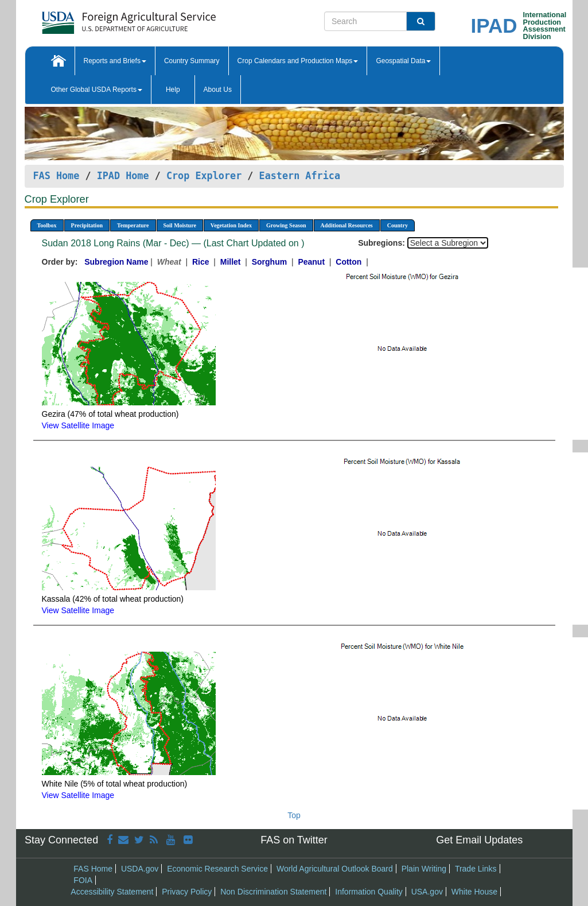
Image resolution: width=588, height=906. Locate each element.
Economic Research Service (217, 869)
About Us (218, 90)
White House (474, 892)
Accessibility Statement (112, 892)
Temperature (133, 225)
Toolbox (47, 225)
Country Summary (192, 61)
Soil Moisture (180, 225)
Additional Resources (347, 225)
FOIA (83, 880)
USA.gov (427, 892)
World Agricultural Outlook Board (335, 869)
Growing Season (286, 225)
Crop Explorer (204, 176)
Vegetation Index (231, 225)
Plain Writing (424, 869)
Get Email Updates (479, 840)
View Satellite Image (78, 425)
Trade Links (476, 869)
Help (173, 90)
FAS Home (57, 176)
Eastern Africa (300, 176)
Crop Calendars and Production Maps (298, 61)
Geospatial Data (403, 61)
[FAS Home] (100, 19)
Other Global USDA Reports (97, 90)
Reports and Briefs (115, 61)
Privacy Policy (187, 892)
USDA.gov (140, 869)
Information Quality (369, 892)
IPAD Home (123, 176)
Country (398, 225)
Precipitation (87, 225)
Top (294, 815)
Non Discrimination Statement (273, 892)
